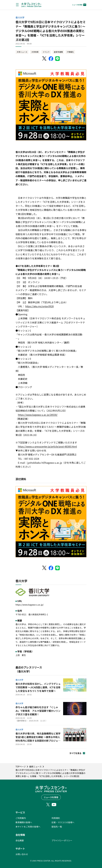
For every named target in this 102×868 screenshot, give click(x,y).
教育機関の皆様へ (24, 822)
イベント (46, 52)
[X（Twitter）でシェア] (44, 59)
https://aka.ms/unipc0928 (39, 306)
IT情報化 (70, 52)
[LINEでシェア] (58, 59)
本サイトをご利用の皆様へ (28, 827)
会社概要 (20, 840)
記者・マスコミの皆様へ (63, 822)
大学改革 (35, 52)
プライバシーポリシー (62, 840)
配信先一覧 (57, 827)
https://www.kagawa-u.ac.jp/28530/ (38, 415)
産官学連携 (58, 52)
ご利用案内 (21, 818)
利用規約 (56, 818)
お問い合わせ (22, 854)
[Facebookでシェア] (51, 59)
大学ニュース (22, 52)
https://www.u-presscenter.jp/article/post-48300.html (47, 446)
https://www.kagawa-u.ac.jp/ (30, 605)
